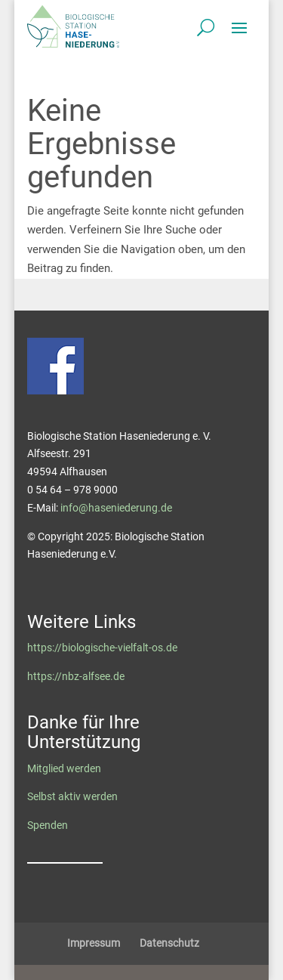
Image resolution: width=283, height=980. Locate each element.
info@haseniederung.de (116, 508)
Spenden (48, 825)
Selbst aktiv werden (72, 796)
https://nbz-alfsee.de (76, 676)
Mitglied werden (64, 768)
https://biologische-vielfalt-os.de (102, 648)
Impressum (94, 943)
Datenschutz (169, 943)
